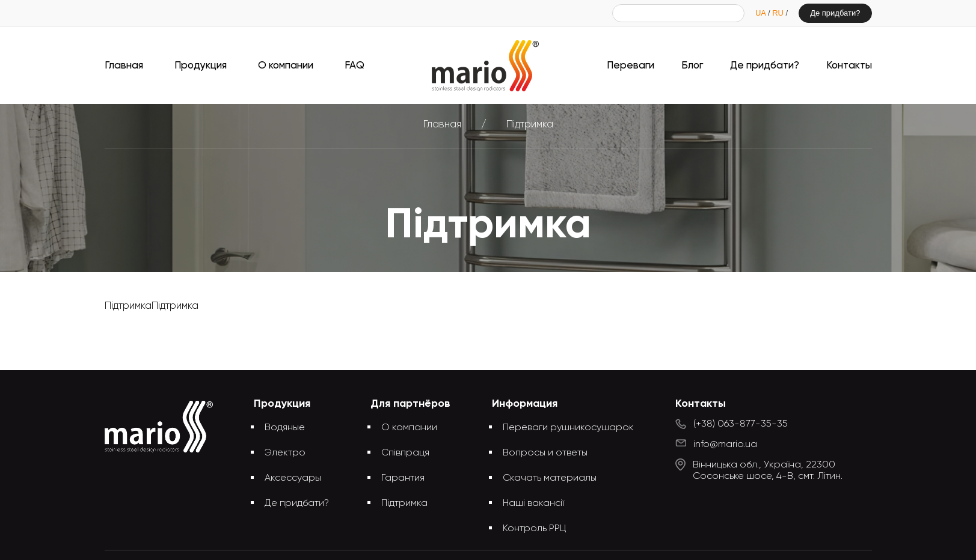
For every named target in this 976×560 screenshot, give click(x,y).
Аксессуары (293, 478)
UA (762, 13)
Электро (285, 453)
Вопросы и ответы (545, 453)
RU (779, 13)
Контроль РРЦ (535, 529)
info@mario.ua (725, 445)
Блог (692, 66)
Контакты (849, 66)
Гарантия (403, 478)
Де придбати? (835, 13)
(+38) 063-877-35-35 (741, 424)
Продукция (201, 66)
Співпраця (405, 453)
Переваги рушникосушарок (568, 428)
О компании (286, 66)
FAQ (354, 66)
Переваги (631, 66)
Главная (124, 66)
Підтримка (404, 504)
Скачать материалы (550, 478)
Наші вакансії (533, 504)
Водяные (285, 428)
